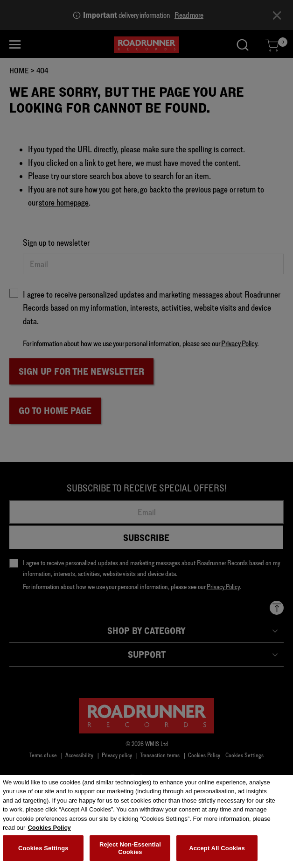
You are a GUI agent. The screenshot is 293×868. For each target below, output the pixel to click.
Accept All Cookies (217, 852)
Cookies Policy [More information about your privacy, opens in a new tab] (49, 832)
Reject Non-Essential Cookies (130, 852)
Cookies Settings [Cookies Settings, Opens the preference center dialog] (43, 852)
